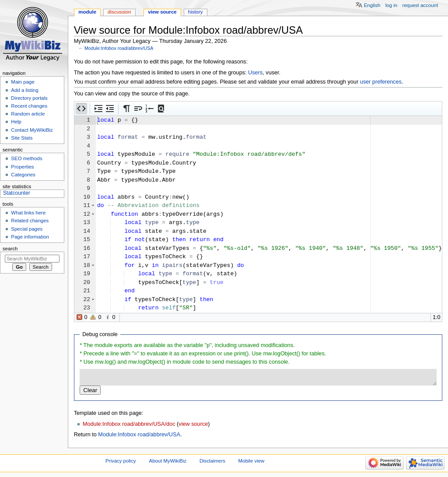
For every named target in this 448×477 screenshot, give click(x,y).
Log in (391, 5)
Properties (22, 167)
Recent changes (29, 106)
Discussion (119, 12)
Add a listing (24, 90)
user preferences (381, 82)
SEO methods (26, 158)
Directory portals (29, 98)
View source (162, 12)
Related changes (30, 221)
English (372, 5)
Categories (23, 175)
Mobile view (252, 461)
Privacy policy (121, 461)
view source (193, 424)
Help (16, 122)
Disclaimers (212, 461)
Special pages (27, 229)
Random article (28, 114)
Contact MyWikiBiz (32, 130)
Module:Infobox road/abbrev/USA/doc (129, 424)
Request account (420, 5)
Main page (23, 82)
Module (87, 12)
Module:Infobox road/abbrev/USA (119, 48)
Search (10, 249)
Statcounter (17, 193)
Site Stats (22, 138)
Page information (30, 237)
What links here (28, 213)
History (196, 12)
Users (255, 73)
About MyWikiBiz (168, 461)
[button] (81, 109)
